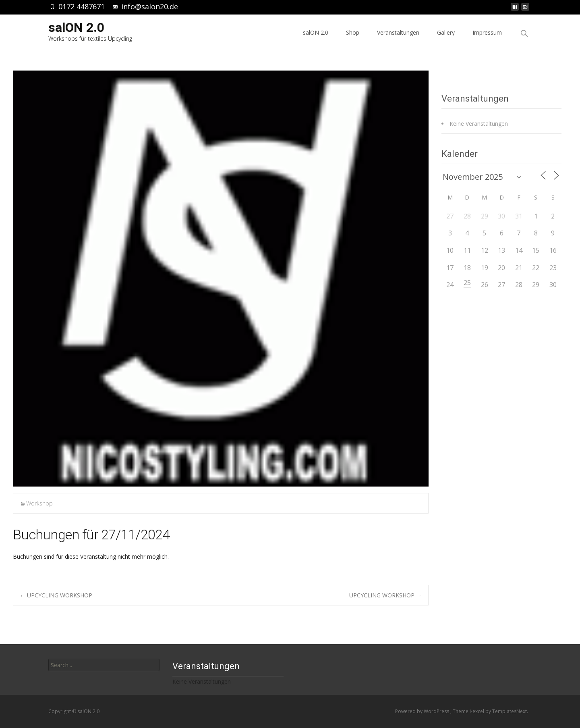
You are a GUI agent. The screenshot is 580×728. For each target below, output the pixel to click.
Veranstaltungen (398, 40)
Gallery (446, 40)
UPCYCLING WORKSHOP (56, 595)
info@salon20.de (150, 6)
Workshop (39, 503)
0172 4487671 (82, 6)
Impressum (487, 40)
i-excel (477, 711)
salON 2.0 (316, 40)
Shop (353, 40)
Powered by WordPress (423, 711)
